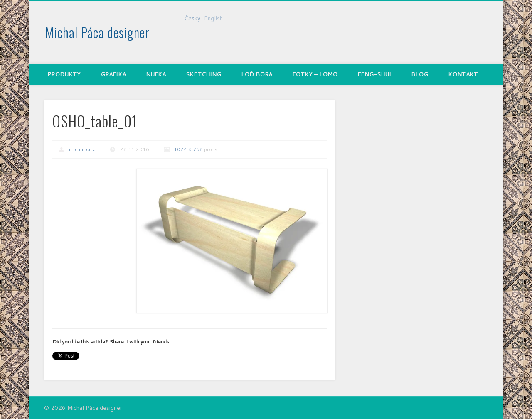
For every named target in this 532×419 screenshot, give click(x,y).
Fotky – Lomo (315, 74)
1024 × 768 (188, 149)
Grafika (113, 74)
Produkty (64, 74)
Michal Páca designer (97, 32)
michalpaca (82, 149)
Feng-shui (374, 74)
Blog (420, 74)
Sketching (203, 74)
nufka (156, 74)
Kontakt (463, 74)
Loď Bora (257, 74)
